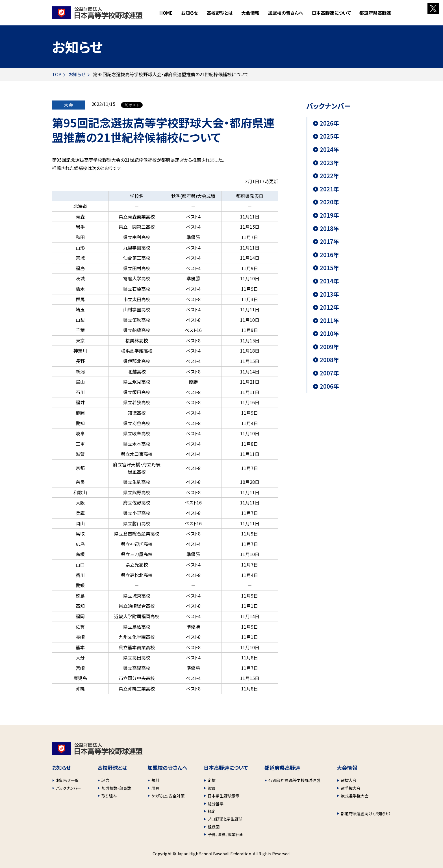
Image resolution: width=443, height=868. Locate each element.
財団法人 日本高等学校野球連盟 (97, 13)
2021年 (329, 189)
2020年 (329, 202)
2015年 (329, 268)
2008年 (329, 360)
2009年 (329, 347)
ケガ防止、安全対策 (168, 796)
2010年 (329, 334)
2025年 (329, 136)
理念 (105, 780)
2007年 (329, 373)
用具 (155, 788)
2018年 (329, 229)
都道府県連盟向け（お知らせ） (366, 814)
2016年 (329, 255)
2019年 (329, 215)
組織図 (214, 827)
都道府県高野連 (375, 13)
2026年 (329, 123)
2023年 (329, 163)
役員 (212, 788)
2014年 (329, 281)
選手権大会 (351, 788)
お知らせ (190, 13)
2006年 (329, 386)
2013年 (329, 294)
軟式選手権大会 (355, 796)
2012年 (329, 307)
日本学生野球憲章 (223, 796)
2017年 (329, 242)
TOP (57, 74)
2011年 (329, 321)
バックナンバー (69, 788)
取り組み (109, 796)
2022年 (329, 176)
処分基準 (216, 804)
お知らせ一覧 (67, 780)
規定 (212, 811)
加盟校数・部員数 (116, 788)
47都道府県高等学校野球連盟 (294, 780)
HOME (166, 13)
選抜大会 (349, 780)
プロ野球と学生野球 (225, 819)
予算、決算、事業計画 (225, 834)
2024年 (329, 150)
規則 (155, 780)
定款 (212, 780)
